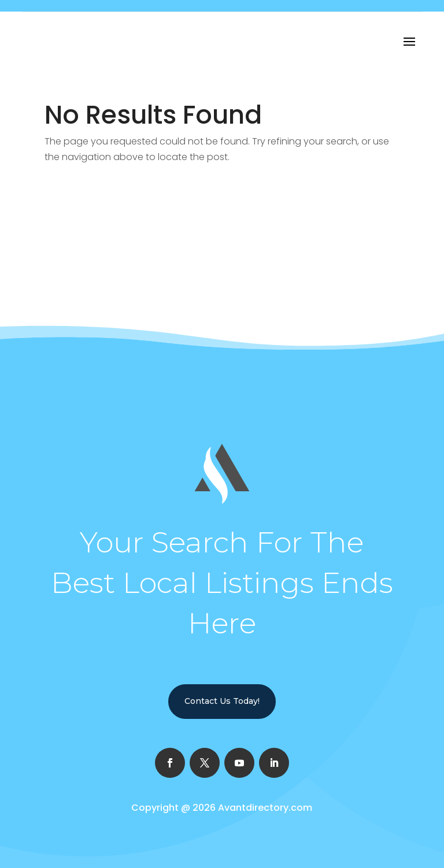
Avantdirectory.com (265, 808)
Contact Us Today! (222, 701)
